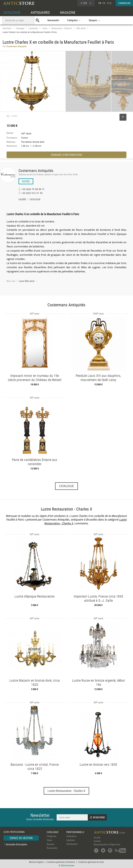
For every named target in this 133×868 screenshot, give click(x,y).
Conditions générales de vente (91, 862)
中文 (109, 3)
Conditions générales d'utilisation (61, 862)
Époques (51, 844)
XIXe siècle (81, 28)
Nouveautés (53, 20)
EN (104, 3)
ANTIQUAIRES (40, 12)
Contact (97, 841)
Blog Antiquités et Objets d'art (107, 844)
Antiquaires (71, 836)
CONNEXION (124, 3)
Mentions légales (36, 862)
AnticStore (7, 28)
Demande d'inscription (17, 844)
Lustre (45, 28)
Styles (49, 840)
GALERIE (22, 200)
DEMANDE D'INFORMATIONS (66, 155)
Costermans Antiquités (36, 170)
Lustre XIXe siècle (27, 281)
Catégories (52, 836)
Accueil (97, 837)
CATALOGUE (12, 12)
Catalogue (20, 28)
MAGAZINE (68, 12)
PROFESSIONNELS (75, 832)
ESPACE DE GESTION (21, 838)
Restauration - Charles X (62, 28)
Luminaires (33, 28)
